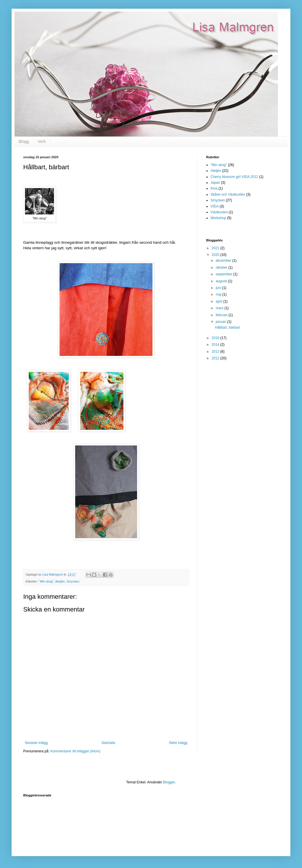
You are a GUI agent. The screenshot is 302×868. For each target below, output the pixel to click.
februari (222, 315)
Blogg (24, 141)
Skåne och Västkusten (228, 194)
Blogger (169, 782)
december (224, 261)
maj (219, 294)
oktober (222, 268)
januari (221, 322)
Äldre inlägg (178, 743)
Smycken (73, 581)
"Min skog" (46, 581)
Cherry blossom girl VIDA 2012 (234, 177)
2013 (216, 352)
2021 (216, 248)
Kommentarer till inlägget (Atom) (75, 751)
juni (219, 288)
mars (220, 308)
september (224, 274)
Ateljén (60, 581)
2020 (216, 255)
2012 (216, 358)
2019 (216, 338)
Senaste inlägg (36, 743)
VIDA (215, 206)
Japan (215, 183)
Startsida (108, 743)
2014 (216, 345)
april (220, 301)
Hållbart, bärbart (227, 327)
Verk (42, 141)
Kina (214, 188)
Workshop (218, 218)
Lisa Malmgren (25, 18)
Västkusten (219, 212)
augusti (222, 281)
